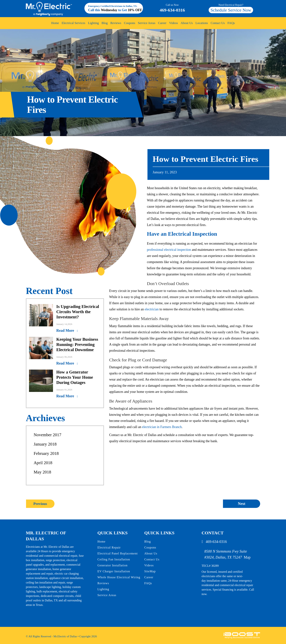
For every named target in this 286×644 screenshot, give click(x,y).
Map (247, 557)
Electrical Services (73, 23)
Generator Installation (113, 565)
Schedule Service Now (231, 10)
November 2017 (48, 435)
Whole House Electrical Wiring (119, 577)
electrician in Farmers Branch (162, 427)
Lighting (93, 23)
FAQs (231, 23)
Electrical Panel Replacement (118, 553)
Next (242, 504)
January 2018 (45, 444)
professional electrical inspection (169, 250)
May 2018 (42, 472)
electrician (152, 309)
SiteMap (150, 571)
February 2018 (46, 453)
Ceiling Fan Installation (114, 559)
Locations (202, 23)
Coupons (129, 23)
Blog (105, 23)
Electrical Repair (109, 547)
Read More (66, 330)
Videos (173, 23)
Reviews (116, 23)
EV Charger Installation (114, 571)
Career (162, 23)
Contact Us (218, 23)
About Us (187, 23)
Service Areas (147, 23)
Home (55, 23)
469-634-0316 (172, 8)
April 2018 (43, 463)
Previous (40, 504)
